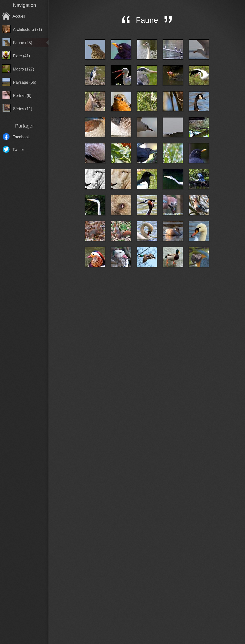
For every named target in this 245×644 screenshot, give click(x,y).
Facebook (21, 137)
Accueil (19, 16)
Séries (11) (23, 109)
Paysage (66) (25, 82)
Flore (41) (21, 56)
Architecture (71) (27, 29)
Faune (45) (23, 43)
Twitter (18, 150)
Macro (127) (24, 69)
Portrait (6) (22, 96)
